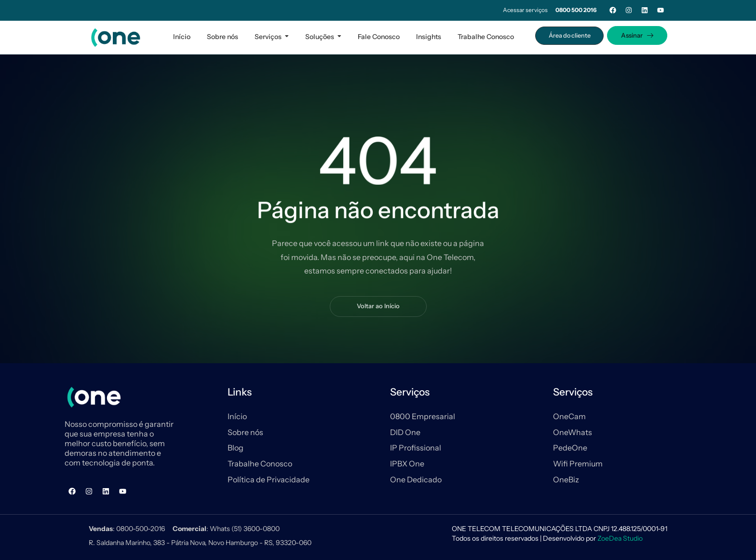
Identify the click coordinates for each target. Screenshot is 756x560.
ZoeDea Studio (620, 538)
